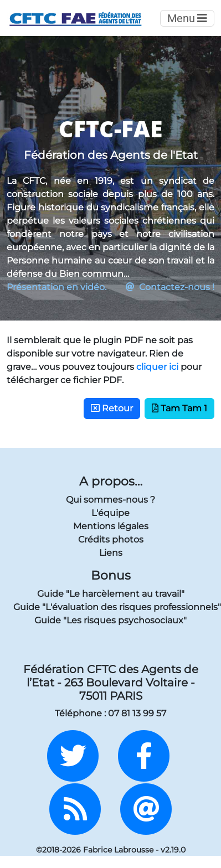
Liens (111, 553)
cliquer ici (157, 367)
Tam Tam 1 (179, 408)
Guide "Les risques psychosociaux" (110, 620)
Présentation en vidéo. (56, 287)
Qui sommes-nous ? (110, 500)
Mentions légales (111, 526)
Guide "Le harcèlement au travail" (111, 594)
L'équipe (110, 513)
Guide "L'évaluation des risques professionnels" (110, 607)
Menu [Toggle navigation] (187, 18)
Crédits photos (111, 539)
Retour (112, 408)
